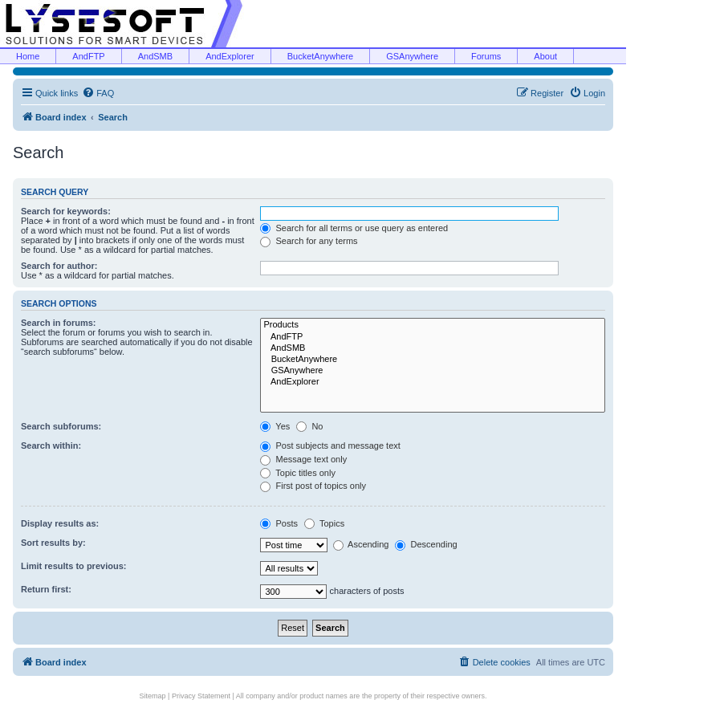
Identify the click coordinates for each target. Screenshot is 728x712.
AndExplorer (230, 56)
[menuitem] (98, 93)
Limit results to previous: (73, 566)
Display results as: (60, 523)
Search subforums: (61, 426)
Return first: (46, 589)
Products (433, 325)
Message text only (303, 459)
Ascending (361, 544)
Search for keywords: (66, 211)
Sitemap (153, 696)
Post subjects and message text (330, 446)
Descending (426, 544)
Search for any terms (309, 241)
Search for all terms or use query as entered (354, 228)
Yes (275, 426)
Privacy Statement (201, 696)
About (545, 56)
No (309, 426)
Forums (486, 56)
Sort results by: (53, 543)
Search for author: (59, 266)
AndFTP (88, 56)
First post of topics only (313, 486)
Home (28, 56)
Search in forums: (59, 323)
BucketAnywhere (321, 56)
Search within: (51, 446)
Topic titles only (297, 473)
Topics (324, 523)
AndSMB (155, 56)
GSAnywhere (412, 56)
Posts (279, 523)
